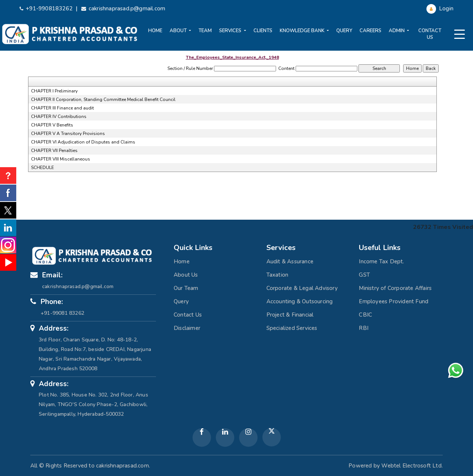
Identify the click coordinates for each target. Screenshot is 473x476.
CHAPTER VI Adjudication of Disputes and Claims (83, 142)
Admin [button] (397, 31)
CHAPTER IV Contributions (59, 117)
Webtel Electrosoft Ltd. (412, 466)
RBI (364, 328)
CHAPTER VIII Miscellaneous (61, 159)
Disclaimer (187, 328)
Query (344, 31)
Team (205, 31)
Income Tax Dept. (381, 261)
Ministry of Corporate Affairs (395, 288)
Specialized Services (292, 328)
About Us (186, 275)
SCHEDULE (42, 168)
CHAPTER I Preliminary (54, 91)
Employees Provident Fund (394, 301)
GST (364, 275)
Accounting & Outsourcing (300, 301)
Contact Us (430, 34)
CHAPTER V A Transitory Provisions (68, 134)
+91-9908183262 (46, 9)
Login (440, 9)
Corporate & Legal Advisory (302, 288)
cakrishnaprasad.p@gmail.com (123, 9)
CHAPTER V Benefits (52, 125)
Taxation (278, 275)
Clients (263, 31)
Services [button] (231, 31)
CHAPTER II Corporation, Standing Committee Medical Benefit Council (103, 99)
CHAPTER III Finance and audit (62, 108)
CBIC (365, 315)
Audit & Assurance (290, 261)
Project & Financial (290, 315)
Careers (370, 31)
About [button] (179, 31)
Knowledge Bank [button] (303, 31)
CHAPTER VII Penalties (54, 151)
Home (155, 31)
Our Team (186, 288)
